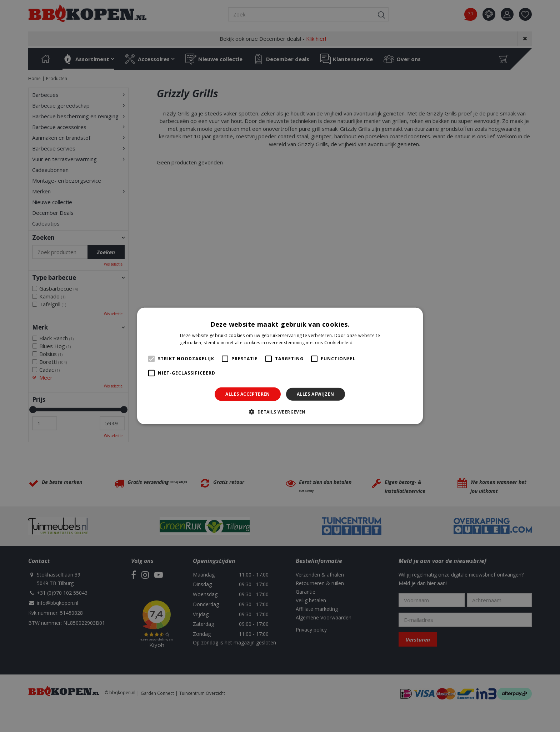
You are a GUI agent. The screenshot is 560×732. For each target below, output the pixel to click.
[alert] (280, 366)
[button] (280, 412)
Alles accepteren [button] (247, 394)
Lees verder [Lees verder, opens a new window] (367, 343)
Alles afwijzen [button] (316, 394)
